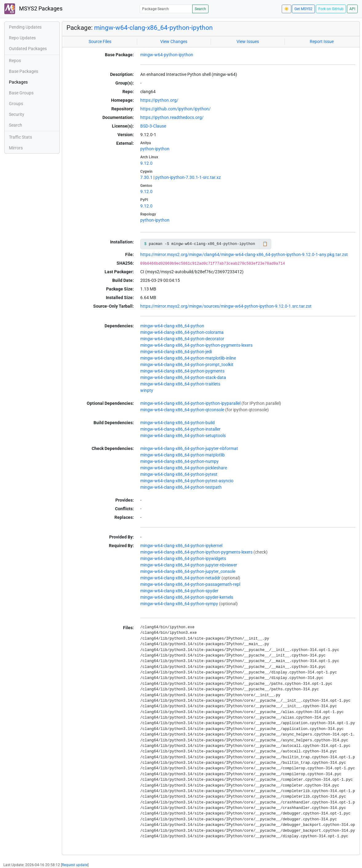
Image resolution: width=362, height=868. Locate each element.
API (352, 9)
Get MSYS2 (303, 9)
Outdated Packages (28, 49)
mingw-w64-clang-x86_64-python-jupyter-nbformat (189, 448)
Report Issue (322, 41)
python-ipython (155, 149)
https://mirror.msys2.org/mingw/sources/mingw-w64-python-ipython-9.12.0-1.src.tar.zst (226, 306)
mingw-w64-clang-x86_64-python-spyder (179, 591)
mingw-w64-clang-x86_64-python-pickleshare (184, 468)
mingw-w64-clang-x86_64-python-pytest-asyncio (187, 481)
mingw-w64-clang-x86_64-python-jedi (176, 352)
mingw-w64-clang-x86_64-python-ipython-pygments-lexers (196, 345)
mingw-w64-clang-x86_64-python (172, 326)
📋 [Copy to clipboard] (265, 244)
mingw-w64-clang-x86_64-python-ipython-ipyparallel (190, 403)
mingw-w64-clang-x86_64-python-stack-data (183, 377)
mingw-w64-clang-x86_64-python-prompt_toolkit (187, 365)
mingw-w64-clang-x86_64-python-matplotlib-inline (188, 358)
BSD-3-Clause (153, 126)
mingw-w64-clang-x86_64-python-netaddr (180, 578)
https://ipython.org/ (159, 100)
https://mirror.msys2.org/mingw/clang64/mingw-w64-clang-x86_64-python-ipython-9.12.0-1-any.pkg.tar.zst (244, 254)
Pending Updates (25, 27)
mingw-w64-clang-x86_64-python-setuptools (183, 436)
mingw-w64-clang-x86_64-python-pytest (179, 474)
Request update (75, 865)
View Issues (248, 41)
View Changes (174, 41)
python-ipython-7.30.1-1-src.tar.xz (188, 177)
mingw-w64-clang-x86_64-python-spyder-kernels (187, 597)
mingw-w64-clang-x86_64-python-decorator (182, 339)
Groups (16, 104)
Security (17, 114)
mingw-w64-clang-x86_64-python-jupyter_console (188, 571)
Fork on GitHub (331, 9)
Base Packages (24, 71)
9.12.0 (146, 163)
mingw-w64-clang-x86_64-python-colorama (182, 332)
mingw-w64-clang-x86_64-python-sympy (179, 604)
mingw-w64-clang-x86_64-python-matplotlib (183, 455)
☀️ (286, 9)
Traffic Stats (20, 137)
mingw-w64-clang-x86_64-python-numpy (179, 461)
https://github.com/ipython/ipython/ (175, 109)
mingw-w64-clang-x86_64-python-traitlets (180, 384)
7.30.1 (146, 177)
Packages (18, 82)
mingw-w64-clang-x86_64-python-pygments (182, 371)
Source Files (100, 41)
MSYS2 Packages (33, 9)
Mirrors (16, 148)
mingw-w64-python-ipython (167, 55)
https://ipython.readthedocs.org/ (172, 117)
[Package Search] (166, 9)
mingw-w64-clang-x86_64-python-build (177, 423)
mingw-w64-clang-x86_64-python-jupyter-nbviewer (189, 565)
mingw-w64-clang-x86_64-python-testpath (181, 487)
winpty (147, 390)
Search (200, 9)
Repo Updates (22, 38)
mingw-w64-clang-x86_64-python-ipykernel (181, 546)
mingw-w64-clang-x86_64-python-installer (180, 429)
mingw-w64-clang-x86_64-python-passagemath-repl (190, 584)
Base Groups (21, 93)
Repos (15, 61)
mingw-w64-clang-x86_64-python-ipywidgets (183, 558)
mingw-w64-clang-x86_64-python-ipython (153, 28)
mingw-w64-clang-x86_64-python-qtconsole (182, 410)
